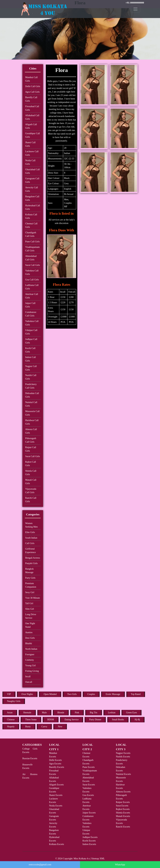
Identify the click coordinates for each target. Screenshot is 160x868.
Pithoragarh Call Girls (31, 440)
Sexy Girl (30, 592)
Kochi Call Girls (30, 350)
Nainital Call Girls (31, 404)
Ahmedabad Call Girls (31, 258)
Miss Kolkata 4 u (82, 859)
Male (44, 713)
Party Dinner (95, 720)
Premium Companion (31, 585)
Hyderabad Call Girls (33, 207)
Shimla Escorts (123, 813)
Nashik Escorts (123, 757)
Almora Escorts (123, 792)
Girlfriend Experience (30, 551)
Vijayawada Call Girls (31, 491)
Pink (77, 713)
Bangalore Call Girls (32, 198)
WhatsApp (120, 865)
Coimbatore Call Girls (31, 314)
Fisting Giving (32, 671)
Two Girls (72, 694)
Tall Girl (29, 603)
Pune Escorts (89, 767)
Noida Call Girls (30, 162)
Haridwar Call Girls (32, 422)
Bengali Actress (33, 558)
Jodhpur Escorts (90, 837)
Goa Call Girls (32, 280)
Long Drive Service (31, 616)
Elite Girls (30, 532)
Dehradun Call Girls (32, 395)
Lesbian (112, 713)
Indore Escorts (89, 844)
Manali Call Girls (31, 482)
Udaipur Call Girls (31, 332)
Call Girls (30, 543)
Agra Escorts (55, 764)
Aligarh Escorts (56, 785)
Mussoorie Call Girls (32, 413)
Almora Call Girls (31, 431)
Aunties (29, 632)
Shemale (27, 713)
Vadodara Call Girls (32, 272)
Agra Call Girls (32, 92)
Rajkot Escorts (123, 809)
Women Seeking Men (31, 525)
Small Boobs (118, 720)
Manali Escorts (123, 816)
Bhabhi (29, 643)
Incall (28, 676)
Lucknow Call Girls (32, 153)
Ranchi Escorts (123, 827)
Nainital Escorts (123, 774)
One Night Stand (30, 625)
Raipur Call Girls (31, 449)
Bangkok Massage (29, 571)
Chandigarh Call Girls (31, 234)
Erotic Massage (113, 694)
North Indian (31, 649)
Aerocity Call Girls (32, 189)
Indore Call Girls (30, 359)
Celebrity (30, 660)
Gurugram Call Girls (32, 180)
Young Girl (30, 665)
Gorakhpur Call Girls (32, 135)
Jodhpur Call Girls (31, 341)
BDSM (51, 720)
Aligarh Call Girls (31, 126)
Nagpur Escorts (123, 753)
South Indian (31, 538)
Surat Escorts (89, 785)
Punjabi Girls (31, 563)
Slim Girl (30, 609)
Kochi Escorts (89, 841)
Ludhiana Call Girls (32, 287)
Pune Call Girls (32, 242)
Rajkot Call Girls (31, 464)
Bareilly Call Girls (31, 99)
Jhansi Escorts (56, 795)
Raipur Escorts (123, 802)
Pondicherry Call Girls (31, 386)
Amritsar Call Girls (32, 296)
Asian (10, 713)
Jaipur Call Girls (30, 305)
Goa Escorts (88, 795)
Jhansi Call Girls (30, 144)
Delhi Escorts (55, 760)
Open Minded (50, 694)
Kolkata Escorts (57, 844)
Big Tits (94, 713)
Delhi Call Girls (33, 86)
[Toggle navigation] (135, 9)
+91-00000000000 (135, 3)
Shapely (11, 727)
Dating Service (72, 720)
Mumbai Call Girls (31, 79)
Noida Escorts (56, 806)
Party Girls (30, 578)
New (60, 727)
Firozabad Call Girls (32, 108)
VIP (9, 694)
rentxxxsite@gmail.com (40, 865)
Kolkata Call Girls (31, 216)
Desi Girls (30, 638)
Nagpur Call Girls (31, 368)
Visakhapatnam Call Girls (32, 249)
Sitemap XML (98, 859)
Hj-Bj (137, 720)
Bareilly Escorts (57, 767)
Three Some (31, 720)
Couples (91, 694)
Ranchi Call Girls (31, 500)
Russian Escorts (30, 758)
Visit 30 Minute (33, 598)
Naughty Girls (14, 701)
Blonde (61, 713)
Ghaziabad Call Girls (32, 171)
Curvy (44, 727)
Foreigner (30, 654)
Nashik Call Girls (31, 377)
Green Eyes (132, 713)
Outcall (29, 682)
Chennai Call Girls (31, 225)
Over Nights (27, 694)
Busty (28, 727)
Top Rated (136, 694)
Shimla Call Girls (31, 473)
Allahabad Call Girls (32, 117)
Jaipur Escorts (89, 813)
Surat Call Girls (33, 265)
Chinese (11, 720)
